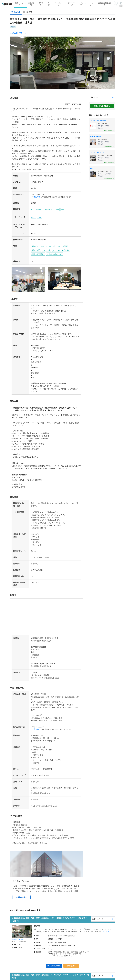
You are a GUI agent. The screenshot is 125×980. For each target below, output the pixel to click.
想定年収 (36, 192)
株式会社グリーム (18, 33)
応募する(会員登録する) (102, 106)
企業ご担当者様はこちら (105, 4)
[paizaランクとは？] (113, 97)
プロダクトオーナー (97, 152)
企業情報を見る (22, 888)
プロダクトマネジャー (98, 120)
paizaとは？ (91, 4)
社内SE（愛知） (96, 136)
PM (91, 168)
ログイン (116, 6)
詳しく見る (107, 922)
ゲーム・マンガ (72, 4)
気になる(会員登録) (54, 956)
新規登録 (121, 6)
